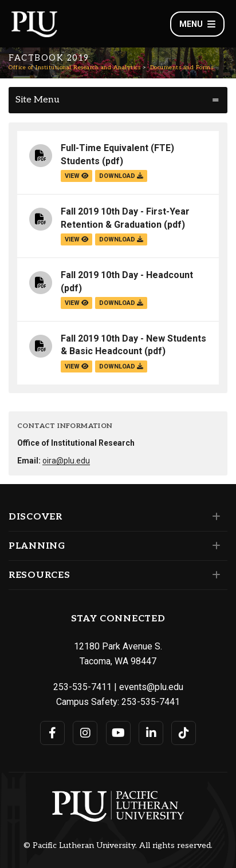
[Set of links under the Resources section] (214, 575)
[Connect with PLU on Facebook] (52, 733)
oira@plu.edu (66, 461)
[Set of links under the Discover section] (214, 517)
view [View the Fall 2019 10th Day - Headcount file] (76, 303)
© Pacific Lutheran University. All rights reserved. (118, 846)
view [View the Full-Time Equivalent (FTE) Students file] (76, 176)
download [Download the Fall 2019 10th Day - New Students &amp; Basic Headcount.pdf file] (121, 366)
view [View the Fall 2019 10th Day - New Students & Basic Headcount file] (76, 366)
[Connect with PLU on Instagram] (85, 733)
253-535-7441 (151, 702)
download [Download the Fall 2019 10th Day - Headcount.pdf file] (121, 303)
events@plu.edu (151, 687)
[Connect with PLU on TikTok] (184, 733)
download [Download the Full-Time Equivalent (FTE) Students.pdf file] (121, 176)
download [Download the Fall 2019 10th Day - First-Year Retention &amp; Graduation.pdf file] (121, 239)
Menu (197, 24)
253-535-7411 (82, 687)
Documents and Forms (182, 68)
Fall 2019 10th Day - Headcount (127, 275)
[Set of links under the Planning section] (214, 546)
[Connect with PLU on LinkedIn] (151, 733)
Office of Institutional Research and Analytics (74, 68)
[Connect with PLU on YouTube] (118, 733)
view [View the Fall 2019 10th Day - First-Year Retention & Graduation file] (76, 239)
